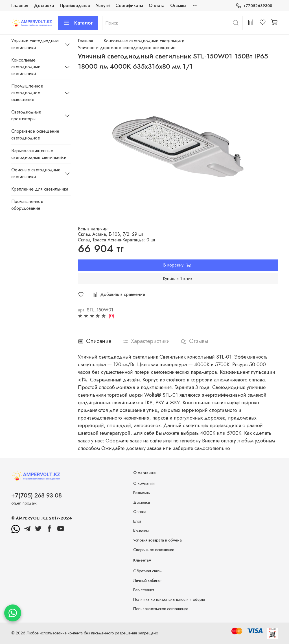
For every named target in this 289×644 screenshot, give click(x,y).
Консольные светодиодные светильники (144, 41)
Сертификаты (129, 6)
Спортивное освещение (154, 550)
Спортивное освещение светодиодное (35, 135)
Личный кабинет (147, 580)
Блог (137, 521)
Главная (20, 6)
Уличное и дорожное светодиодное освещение (127, 48)
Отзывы (178, 6)
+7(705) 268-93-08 (37, 495)
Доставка (44, 6)
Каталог (78, 23)
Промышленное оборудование (27, 205)
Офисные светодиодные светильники (36, 173)
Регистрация (144, 590)
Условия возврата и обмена (157, 540)
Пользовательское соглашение (161, 609)
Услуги (103, 6)
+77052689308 (254, 6)
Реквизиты (142, 493)
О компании (144, 483)
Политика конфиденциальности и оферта (169, 599)
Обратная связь (147, 571)
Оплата (157, 6)
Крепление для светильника (40, 189)
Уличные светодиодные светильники (35, 44)
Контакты (141, 531)
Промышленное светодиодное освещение (27, 93)
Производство (75, 6)
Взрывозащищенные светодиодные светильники (39, 154)
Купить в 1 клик (178, 279)
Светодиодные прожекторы (26, 115)
